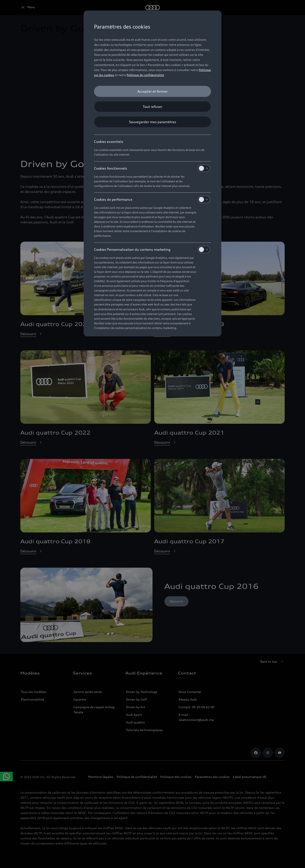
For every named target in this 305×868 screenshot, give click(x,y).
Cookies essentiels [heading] (109, 142)
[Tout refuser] (152, 107)
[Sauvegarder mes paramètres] (152, 122)
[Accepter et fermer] (152, 91)
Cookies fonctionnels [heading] (152, 168)
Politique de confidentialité (145, 75)
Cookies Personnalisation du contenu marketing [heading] (152, 249)
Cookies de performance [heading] (152, 199)
